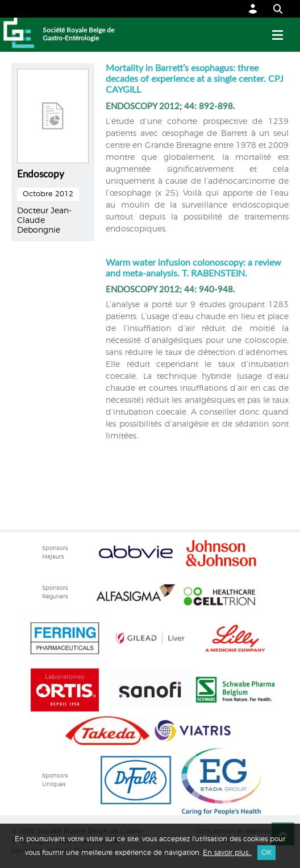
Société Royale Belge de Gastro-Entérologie (78, 34)
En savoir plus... (227, 853)
